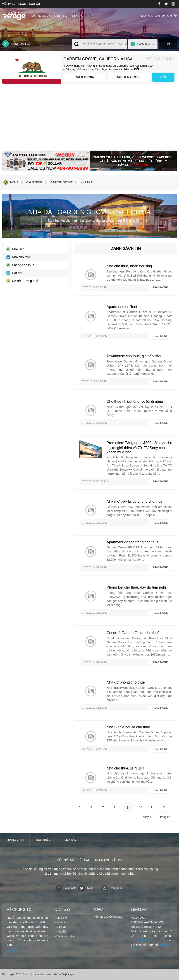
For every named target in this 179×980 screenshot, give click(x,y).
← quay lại (146, 817)
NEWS (22, 4)
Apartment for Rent (122, 307)
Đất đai (14, 273)
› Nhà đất (60, 932)
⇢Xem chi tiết (16, 950)
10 (140, 807)
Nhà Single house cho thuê (128, 727)
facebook (66, 888)
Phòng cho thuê (20, 265)
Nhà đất (83, 182)
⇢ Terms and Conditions (107, 917)
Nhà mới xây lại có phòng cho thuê (135, 501)
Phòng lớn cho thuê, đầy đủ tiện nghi (136, 587)
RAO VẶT (35, 4)
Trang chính (16, 840)
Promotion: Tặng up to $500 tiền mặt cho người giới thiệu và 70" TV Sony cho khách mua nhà (139, 447)
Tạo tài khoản (150, 16)
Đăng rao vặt (17, 44)
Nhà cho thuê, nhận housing (129, 266)
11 (152, 807)
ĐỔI (163, 77)
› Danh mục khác (65, 936)
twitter (86, 888)
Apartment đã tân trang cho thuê (132, 542)
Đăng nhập (169, 16)
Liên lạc (78, 16)
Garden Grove (129, 77)
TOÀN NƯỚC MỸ (40, 16)
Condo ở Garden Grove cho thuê (133, 633)
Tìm (168, 44)
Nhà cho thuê (18, 257)
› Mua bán (61, 922)
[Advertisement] (89, 119)
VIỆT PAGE (9, 4)
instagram (111, 888)
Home (11, 182)
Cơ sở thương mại (22, 281)
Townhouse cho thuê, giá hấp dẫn (134, 356)
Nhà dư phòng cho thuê (126, 682)
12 (164, 807)
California (84, 77)
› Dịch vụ (60, 927)
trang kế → (167, 817)
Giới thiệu (61, 16)
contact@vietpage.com (146, 940)
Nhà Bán (15, 249)
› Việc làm (61, 918)
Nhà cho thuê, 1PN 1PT (126, 768)
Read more (160, 287)
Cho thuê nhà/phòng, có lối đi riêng (135, 401)
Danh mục (144, 44)
